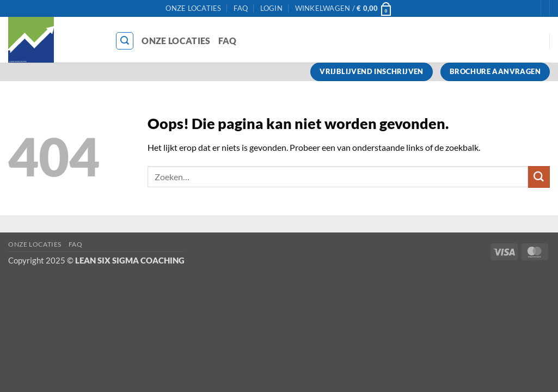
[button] (271, 8)
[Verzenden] (539, 177)
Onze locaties (193, 8)
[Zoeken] (125, 41)
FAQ (241, 8)
